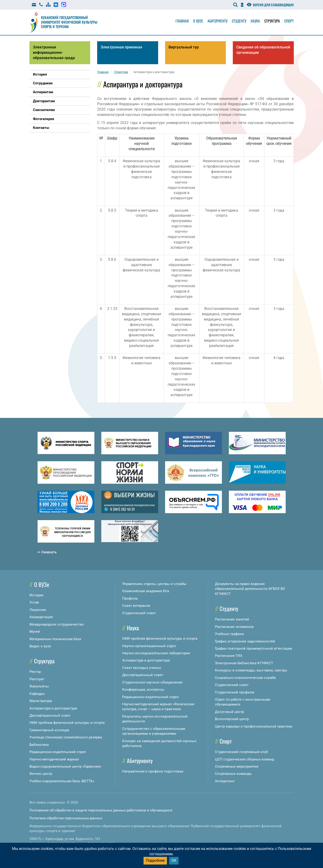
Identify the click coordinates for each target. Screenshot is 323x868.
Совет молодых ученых (142, 668)
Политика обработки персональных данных (66, 818)
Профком (130, 598)
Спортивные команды (233, 774)
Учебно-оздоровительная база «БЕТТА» (62, 781)
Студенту (239, 21)
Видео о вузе (40, 646)
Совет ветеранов (136, 606)
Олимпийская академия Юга (146, 591)
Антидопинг (225, 781)
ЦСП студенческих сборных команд (245, 759)
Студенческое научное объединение (152, 682)
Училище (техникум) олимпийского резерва (66, 737)
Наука (255, 21)
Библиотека (39, 745)
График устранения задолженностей (245, 641)
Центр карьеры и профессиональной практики (254, 726)
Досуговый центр (229, 712)
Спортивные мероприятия (237, 766)
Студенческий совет (139, 613)
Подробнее (155, 860)
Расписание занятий (232, 619)
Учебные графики (229, 634)
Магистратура (41, 701)
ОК (174, 860)
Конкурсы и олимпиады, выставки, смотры (251, 670)
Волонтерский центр (232, 719)
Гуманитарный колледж (49, 730)
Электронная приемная (121, 47)
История (36, 595)
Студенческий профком (235, 692)
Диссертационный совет (50, 715)
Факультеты (39, 686)
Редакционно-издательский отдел (58, 752)
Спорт (289, 21)
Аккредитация (41, 617)
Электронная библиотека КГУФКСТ (244, 663)
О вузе (198, 21)
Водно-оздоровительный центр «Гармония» (65, 766)
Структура (272, 21)
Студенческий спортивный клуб (241, 752)
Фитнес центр (41, 774)
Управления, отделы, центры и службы (154, 584)
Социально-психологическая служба (245, 678)
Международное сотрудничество (57, 624)
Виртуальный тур (184, 47)
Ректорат (37, 679)
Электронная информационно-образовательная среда (54, 52)
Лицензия (38, 610)
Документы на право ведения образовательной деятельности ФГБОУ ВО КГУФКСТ (250, 589)
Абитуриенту (217, 21)
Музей (35, 632)
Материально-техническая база (55, 639)
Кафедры (37, 694)
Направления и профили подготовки (153, 771)
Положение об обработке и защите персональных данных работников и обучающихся (101, 810)
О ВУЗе (42, 584)
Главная (182, 21)
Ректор (35, 672)
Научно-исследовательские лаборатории (156, 653)
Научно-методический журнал (54, 759)
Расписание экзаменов (234, 627)
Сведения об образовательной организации (263, 50)
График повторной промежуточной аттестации (254, 649)
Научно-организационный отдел (149, 646)
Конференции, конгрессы (143, 690)
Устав (34, 602)
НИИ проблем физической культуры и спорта (67, 723)
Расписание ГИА (229, 656)
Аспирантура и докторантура (53, 708)
